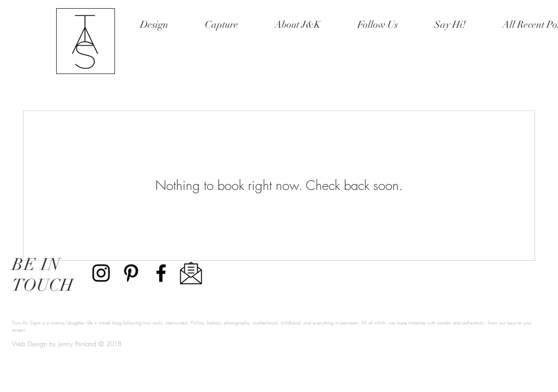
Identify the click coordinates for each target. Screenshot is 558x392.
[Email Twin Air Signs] (191, 273)
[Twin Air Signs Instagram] (101, 273)
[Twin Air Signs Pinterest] (131, 273)
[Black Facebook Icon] (161, 273)
